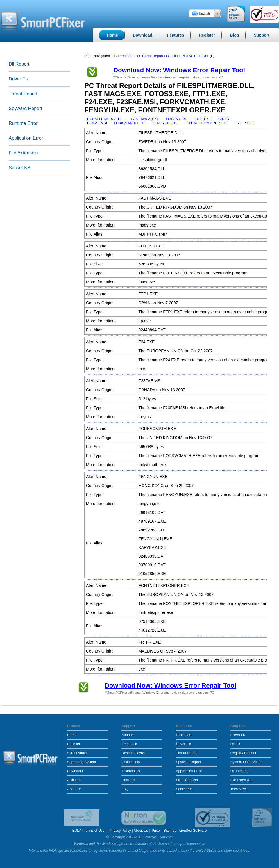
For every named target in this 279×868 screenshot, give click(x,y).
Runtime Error (23, 123)
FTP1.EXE (203, 119)
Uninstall (128, 780)
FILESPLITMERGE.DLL (106, 119)
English (204, 13)
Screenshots (77, 753)
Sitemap (170, 831)
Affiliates (74, 780)
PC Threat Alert (124, 56)
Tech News (239, 789)
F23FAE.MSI (97, 123)
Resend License (134, 753)
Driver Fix (19, 79)
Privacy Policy (120, 831)
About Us (74, 789)
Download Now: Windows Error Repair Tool (179, 70)
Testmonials (131, 771)
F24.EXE (225, 119)
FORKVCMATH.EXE (130, 123)
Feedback (129, 744)
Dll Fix (235, 744)
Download (75, 771)
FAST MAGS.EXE (145, 119)
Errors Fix (238, 735)
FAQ (125, 789)
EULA (77, 831)
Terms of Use (95, 831)
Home (72, 735)
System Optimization (246, 762)
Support (128, 735)
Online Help (131, 762)
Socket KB (20, 168)
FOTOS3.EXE (177, 119)
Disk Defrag (240, 771)
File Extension (23, 153)
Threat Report (23, 94)
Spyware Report (25, 108)
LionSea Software (193, 831)
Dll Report (19, 64)
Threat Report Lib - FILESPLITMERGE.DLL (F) (178, 56)
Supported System (82, 762)
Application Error (26, 138)
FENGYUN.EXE (165, 123)
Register (74, 744)
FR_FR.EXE (244, 123)
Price (156, 831)
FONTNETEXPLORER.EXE (206, 123)
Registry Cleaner (243, 753)
